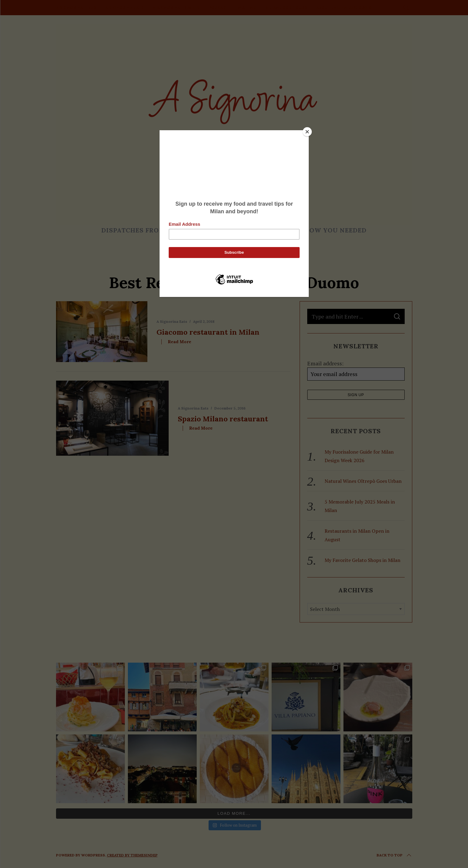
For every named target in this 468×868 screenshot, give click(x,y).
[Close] (307, 132)
